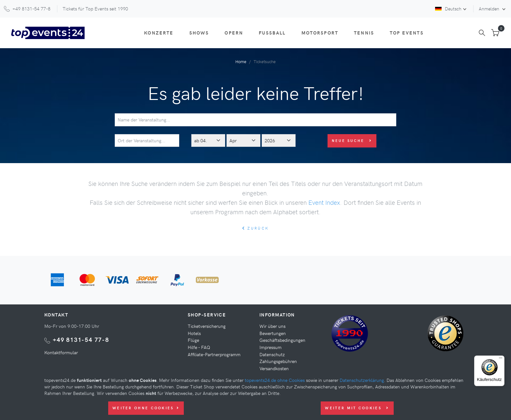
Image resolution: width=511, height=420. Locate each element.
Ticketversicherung (207, 326)
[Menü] (501, 359)
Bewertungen (273, 333)
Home (241, 61)
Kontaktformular (61, 352)
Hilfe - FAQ (199, 347)
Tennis (364, 33)
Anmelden (490, 8)
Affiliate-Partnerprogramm (214, 354)
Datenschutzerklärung (362, 380)
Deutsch (448, 8)
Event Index (324, 202)
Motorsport (320, 33)
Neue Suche (352, 140)
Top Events (407, 33)
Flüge (193, 340)
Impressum (270, 347)
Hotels (194, 333)
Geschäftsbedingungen (282, 340)
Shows (199, 33)
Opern (234, 33)
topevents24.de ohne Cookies (275, 380)
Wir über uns (272, 326)
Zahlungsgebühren (278, 361)
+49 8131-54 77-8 (81, 339)
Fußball (272, 33)
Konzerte (159, 33)
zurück (255, 228)
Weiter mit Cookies (357, 408)
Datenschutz (272, 354)
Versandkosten (274, 368)
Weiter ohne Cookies (146, 408)
